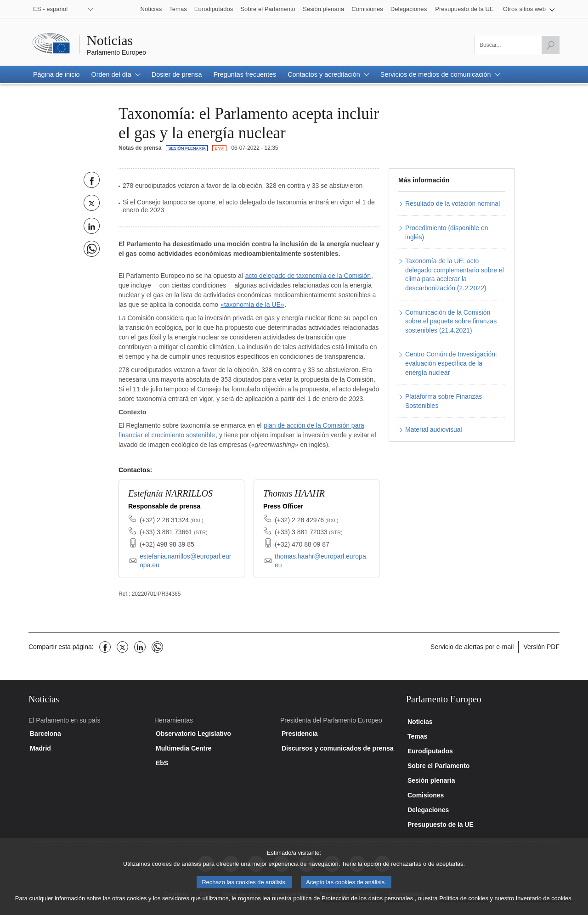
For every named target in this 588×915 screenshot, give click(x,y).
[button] (529, 9)
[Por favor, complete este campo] (517, 45)
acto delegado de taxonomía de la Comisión (308, 276)
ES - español (50, 9)
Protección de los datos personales (367, 905)
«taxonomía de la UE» (252, 305)
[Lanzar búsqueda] (550, 45)
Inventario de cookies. (545, 905)
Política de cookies (464, 905)
